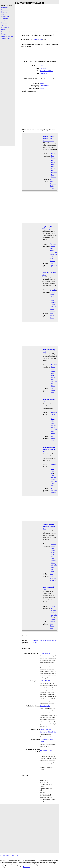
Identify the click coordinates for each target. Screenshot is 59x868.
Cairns (52, 488)
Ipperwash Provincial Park (54, 613)
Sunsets (52, 628)
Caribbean (5, 19)
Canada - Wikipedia (46, 729)
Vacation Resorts (7, 36)
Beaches (53, 316)
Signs (4, 34)
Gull (52, 569)
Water (52, 188)
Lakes (52, 180)
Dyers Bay (53, 290)
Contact (8, 855)
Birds (51, 574)
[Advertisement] (40, 18)
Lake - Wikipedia (45, 681)
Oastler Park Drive (53, 164)
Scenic (52, 626)
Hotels (4, 23)
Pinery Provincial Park (46, 71)
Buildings (5, 16)
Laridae (53, 552)
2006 (41, 66)
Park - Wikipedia (45, 706)
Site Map (3, 855)
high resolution (38, 39)
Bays (52, 314)
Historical (5, 21)
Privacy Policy (15, 855)
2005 (52, 609)
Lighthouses (53, 266)
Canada (42, 83)
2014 (53, 160)
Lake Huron (43, 73)
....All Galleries (5, 38)
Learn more (27, 867)
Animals (4, 8)
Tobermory (53, 244)
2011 (52, 252)
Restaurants (5, 32)
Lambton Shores (44, 86)
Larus (52, 554)
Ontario (42, 88)
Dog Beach (43, 68)
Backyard (5, 10)
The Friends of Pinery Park (48, 750)
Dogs (40, 640)
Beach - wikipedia (45, 653)
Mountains (5, 27)
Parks (52, 182)
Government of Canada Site (48, 732)
